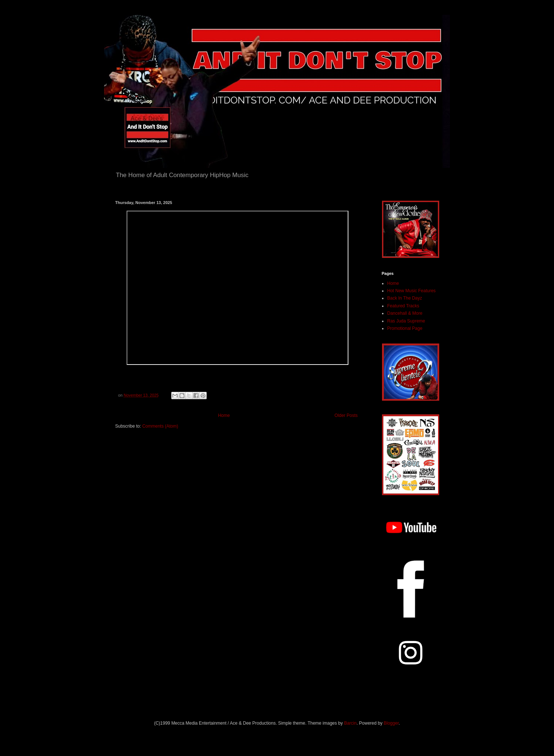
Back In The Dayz (405, 298)
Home (224, 415)
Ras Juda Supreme (406, 321)
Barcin (350, 723)
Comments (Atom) (160, 426)
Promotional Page (405, 328)
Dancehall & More (405, 313)
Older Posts (346, 415)
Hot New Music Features (411, 291)
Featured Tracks (403, 306)
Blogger (391, 723)
